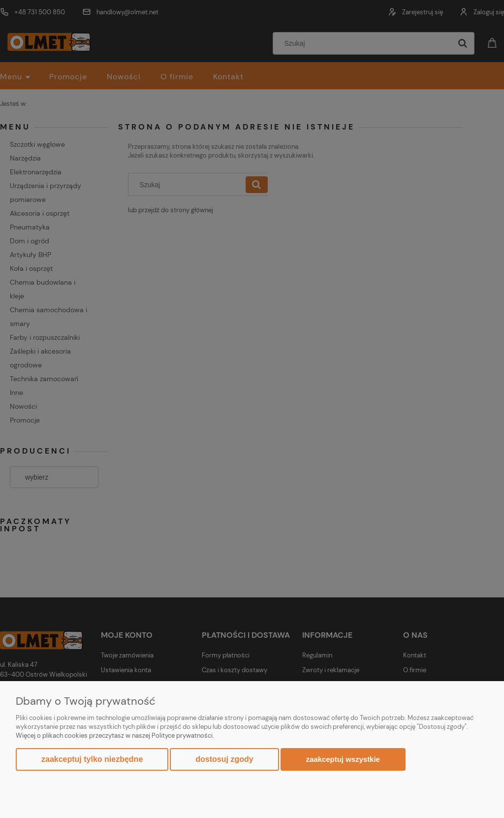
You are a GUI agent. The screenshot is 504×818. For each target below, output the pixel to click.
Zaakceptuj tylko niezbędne (92, 759)
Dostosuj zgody (224, 759)
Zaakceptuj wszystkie (343, 759)
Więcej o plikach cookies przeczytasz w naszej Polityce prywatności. (115, 736)
